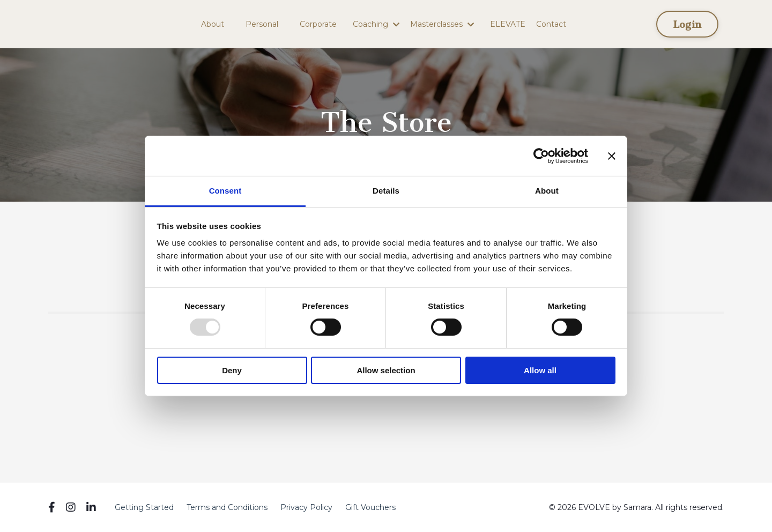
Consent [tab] (225, 191)
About (213, 24)
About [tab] (547, 191)
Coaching (376, 24)
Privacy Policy (306, 507)
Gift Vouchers (370, 507)
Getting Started (144, 507)
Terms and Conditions (227, 507)
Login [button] (687, 24)
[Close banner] (612, 156)
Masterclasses (442, 24)
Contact (551, 24)
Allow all (540, 370)
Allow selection (386, 370)
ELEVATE (508, 24)
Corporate (318, 24)
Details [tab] (386, 191)
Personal (262, 24)
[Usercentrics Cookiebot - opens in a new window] (541, 156)
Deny (232, 370)
